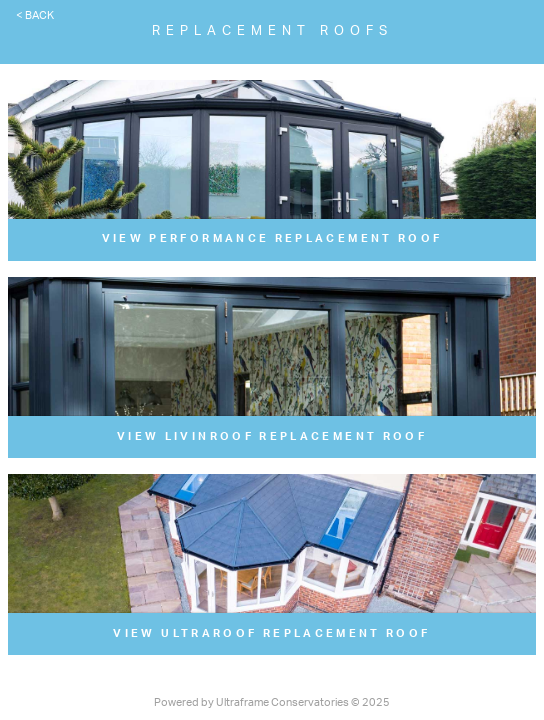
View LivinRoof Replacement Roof (272, 436)
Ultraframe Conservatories (282, 702)
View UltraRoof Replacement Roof (271, 633)
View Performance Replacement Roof (272, 238)
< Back (35, 15)
